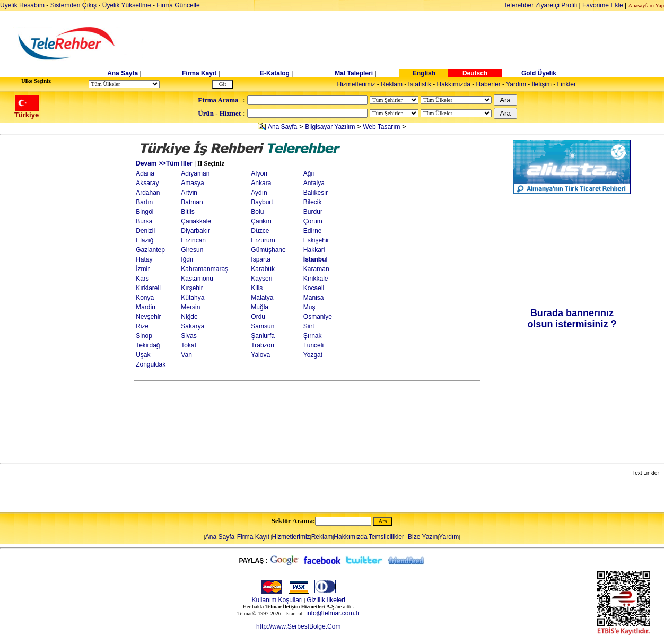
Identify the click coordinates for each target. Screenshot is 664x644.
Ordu (258, 317)
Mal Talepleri (354, 73)
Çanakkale (196, 221)
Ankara (261, 183)
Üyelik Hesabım (22, 5)
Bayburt (262, 202)
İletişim (542, 84)
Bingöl (145, 212)
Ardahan (148, 193)
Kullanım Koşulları (277, 600)
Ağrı (309, 173)
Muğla (260, 307)
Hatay (144, 259)
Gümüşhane (268, 250)
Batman (192, 202)
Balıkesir (316, 193)
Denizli (145, 231)
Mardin (146, 307)
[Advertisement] (414, 43)
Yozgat (313, 355)
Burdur (313, 212)
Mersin (190, 307)
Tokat (189, 345)
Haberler (488, 84)
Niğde (189, 317)
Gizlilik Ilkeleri (326, 600)
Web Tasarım (381, 127)
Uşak (143, 355)
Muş (309, 307)
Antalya (314, 183)
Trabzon (263, 345)
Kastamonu (197, 279)
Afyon (259, 173)
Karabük (263, 269)
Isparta (261, 259)
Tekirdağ (148, 345)
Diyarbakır (195, 231)
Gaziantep (150, 250)
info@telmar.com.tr (333, 613)
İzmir (143, 269)
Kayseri (261, 279)
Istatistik (420, 84)
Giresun (192, 250)
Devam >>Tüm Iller (164, 163)
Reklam (392, 84)
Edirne (313, 231)
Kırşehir (192, 288)
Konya (145, 298)
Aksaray (147, 183)
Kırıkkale (316, 279)
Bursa (144, 221)
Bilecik (313, 202)
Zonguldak (151, 364)
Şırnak (313, 336)
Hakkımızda (454, 84)
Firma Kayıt (199, 73)
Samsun (263, 326)
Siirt (309, 326)
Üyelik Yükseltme (127, 5)
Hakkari (314, 250)
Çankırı (261, 221)
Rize (142, 326)
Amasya (192, 183)
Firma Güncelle (178, 5)
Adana (145, 173)
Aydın (259, 193)
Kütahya (193, 298)
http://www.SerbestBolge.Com (298, 626)
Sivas (189, 336)
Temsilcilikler (386, 537)
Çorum (313, 221)
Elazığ (145, 240)
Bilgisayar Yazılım (330, 127)
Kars (142, 279)
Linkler (567, 84)
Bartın (144, 202)
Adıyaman (195, 173)
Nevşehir (148, 317)
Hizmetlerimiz (356, 84)
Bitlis (187, 212)
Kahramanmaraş (204, 269)
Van (186, 355)
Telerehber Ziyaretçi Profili (541, 5)
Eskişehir (316, 240)
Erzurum (263, 240)
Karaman (316, 269)
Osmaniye (318, 317)
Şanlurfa (263, 336)
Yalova (260, 355)
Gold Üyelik (539, 73)
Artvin (189, 193)
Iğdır (187, 259)
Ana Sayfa (123, 73)
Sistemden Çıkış (73, 5)
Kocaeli (314, 288)
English (424, 73)
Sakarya (193, 326)
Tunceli (313, 345)
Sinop (144, 336)
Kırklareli (148, 288)
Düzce (260, 231)
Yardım (516, 84)
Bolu (257, 212)
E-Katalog (275, 73)
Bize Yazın (423, 537)
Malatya (262, 298)
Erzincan (193, 240)
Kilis (257, 288)
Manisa (314, 298)
